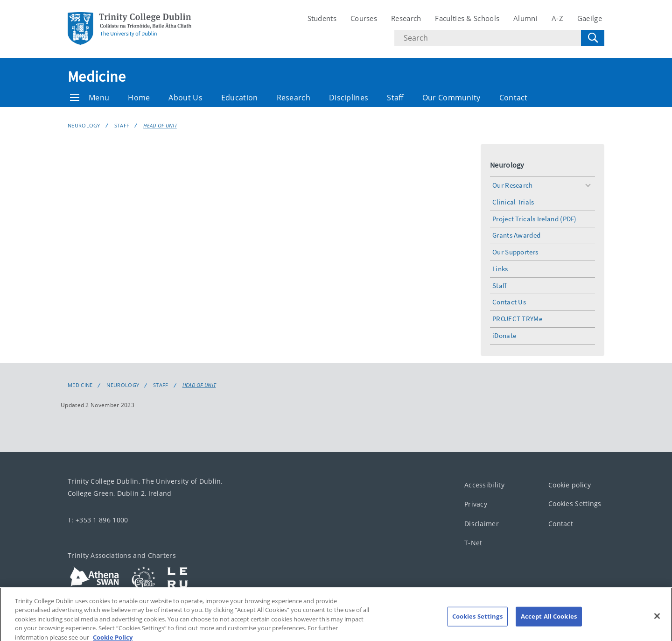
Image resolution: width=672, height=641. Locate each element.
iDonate (504, 335)
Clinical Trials (513, 202)
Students (322, 18)
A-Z (557, 18)
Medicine (97, 77)
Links (500, 269)
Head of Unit (160, 125)
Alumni (525, 18)
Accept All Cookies (549, 621)
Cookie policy (570, 484)
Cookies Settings (575, 504)
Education (240, 98)
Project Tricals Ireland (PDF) (535, 219)
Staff (395, 98)
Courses (364, 18)
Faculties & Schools (467, 18)
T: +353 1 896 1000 (98, 519)
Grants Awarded (516, 235)
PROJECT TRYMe (517, 319)
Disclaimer (482, 523)
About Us (185, 98)
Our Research (513, 185)
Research (406, 18)
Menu (90, 98)
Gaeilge (590, 18)
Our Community (451, 98)
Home (139, 98)
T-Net (473, 543)
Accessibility (484, 484)
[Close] (657, 621)
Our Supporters (515, 252)
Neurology (84, 125)
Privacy (476, 504)
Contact (514, 98)
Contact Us (509, 302)
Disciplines (349, 98)
